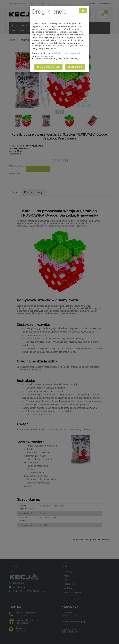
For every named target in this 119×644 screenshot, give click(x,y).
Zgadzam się (75, 67)
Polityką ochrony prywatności (68, 53)
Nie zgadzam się (48, 67)
